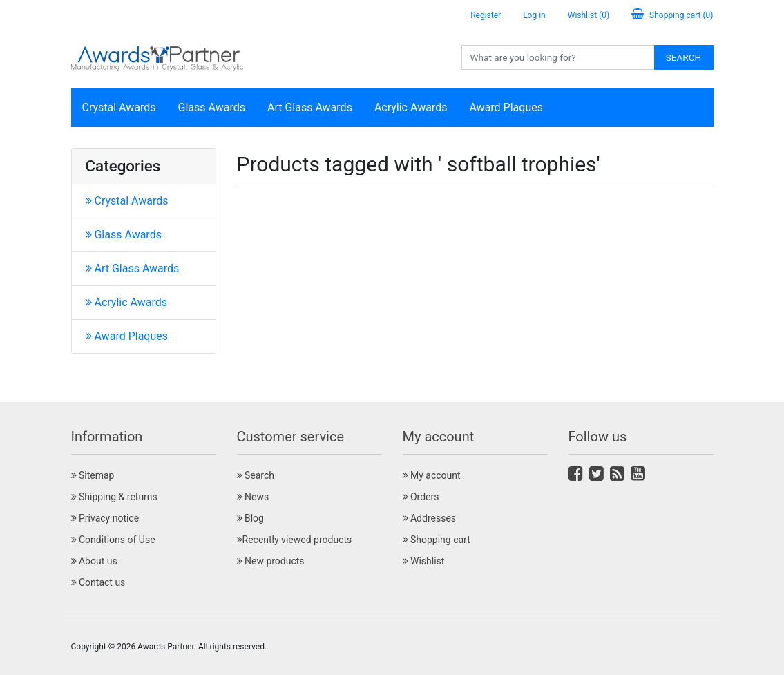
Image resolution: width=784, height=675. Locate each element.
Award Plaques (506, 107)
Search (684, 57)
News (253, 497)
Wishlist (424, 561)
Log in (534, 15)
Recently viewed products (295, 540)
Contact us (98, 582)
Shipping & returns (114, 497)
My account (432, 475)
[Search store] (558, 57)
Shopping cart (437, 540)
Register (486, 15)
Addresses (430, 518)
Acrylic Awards (411, 107)
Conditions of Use (113, 540)
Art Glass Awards (310, 107)
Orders (421, 497)
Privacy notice (105, 518)
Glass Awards (212, 107)
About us (94, 561)
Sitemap (93, 475)
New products (271, 561)
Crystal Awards (119, 107)
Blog (250, 518)
